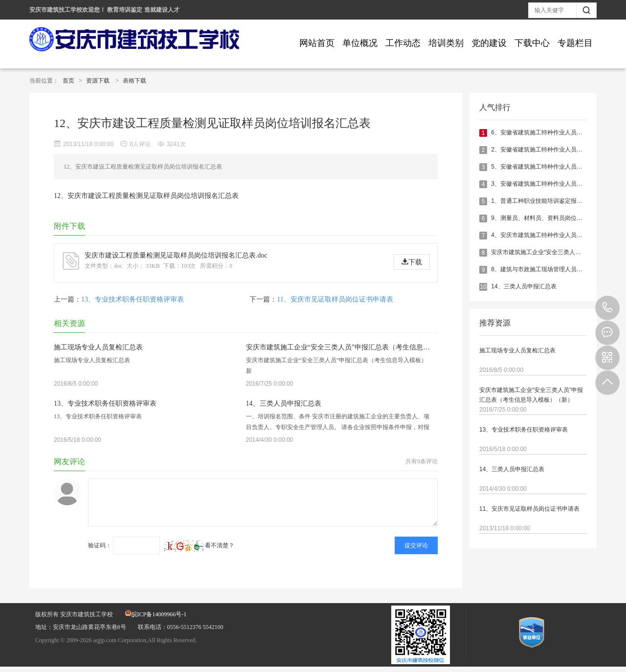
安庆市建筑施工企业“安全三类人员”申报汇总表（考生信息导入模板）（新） (531, 395)
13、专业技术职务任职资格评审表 (524, 430)
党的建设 (489, 43)
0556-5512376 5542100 (607, 308)
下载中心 (532, 43)
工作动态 (403, 43)
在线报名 (607, 333)
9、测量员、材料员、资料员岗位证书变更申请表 (554, 218)
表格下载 (134, 81)
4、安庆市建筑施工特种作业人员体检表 (543, 235)
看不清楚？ (199, 545)
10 (483, 287)
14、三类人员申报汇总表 (524, 286)
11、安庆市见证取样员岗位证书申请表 (529, 509)
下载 (412, 262)
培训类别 (446, 43)
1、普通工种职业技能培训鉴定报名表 (540, 201)
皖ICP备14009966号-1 (156, 614)
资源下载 (98, 81)
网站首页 (317, 43)
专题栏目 (575, 43)
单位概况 (360, 43)
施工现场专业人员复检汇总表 (517, 350)
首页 (68, 81)
